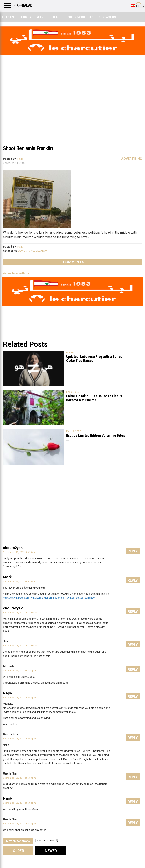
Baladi (55, 17)
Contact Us (107, 17)
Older (18, 851)
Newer (51, 851)
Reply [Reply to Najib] (133, 696)
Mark (7, 577)
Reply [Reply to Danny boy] (133, 738)
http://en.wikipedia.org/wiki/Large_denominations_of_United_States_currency (49, 598)
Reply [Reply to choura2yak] (133, 551)
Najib (20, 159)
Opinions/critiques (79, 17)
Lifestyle (9, 17)
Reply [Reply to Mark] (133, 580)
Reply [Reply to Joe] (133, 645)
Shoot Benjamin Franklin (28, 148)
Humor (26, 17)
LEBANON (42, 251)
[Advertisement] (72, 112)
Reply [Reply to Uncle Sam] (133, 777)
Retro (41, 17)
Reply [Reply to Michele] (133, 670)
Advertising (132, 159)
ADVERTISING (26, 251)
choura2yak (13, 548)
